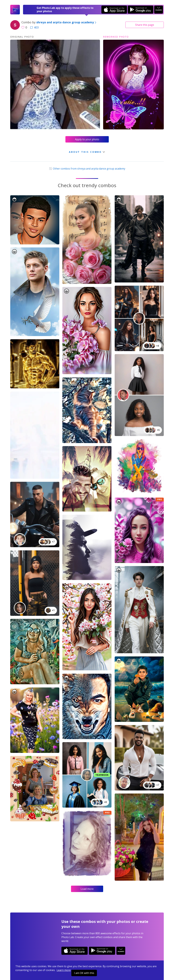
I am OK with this (84, 973)
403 (34, 27)
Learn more (64, 970)
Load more (87, 889)
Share (145, 25)
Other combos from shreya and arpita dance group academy (87, 169)
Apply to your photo (87, 139)
